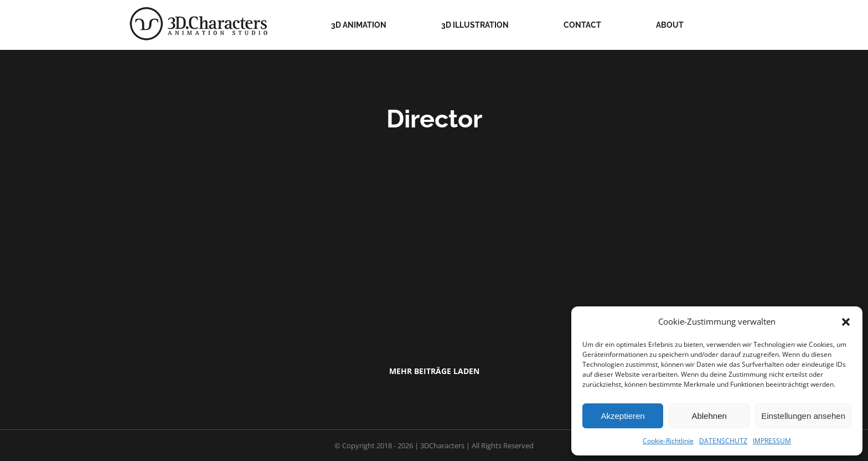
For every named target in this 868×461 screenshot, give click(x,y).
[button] (846, 322)
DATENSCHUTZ (723, 441)
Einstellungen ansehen (803, 416)
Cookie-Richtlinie (668, 441)
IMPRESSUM (772, 441)
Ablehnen (709, 416)
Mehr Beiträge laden (434, 371)
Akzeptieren (622, 416)
